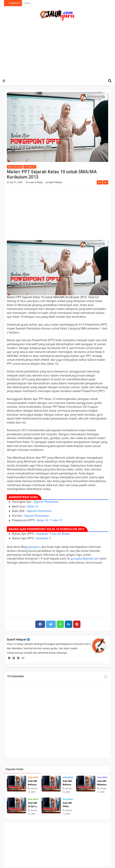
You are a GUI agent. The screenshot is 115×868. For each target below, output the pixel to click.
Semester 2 (43, 538)
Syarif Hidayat (17, 639)
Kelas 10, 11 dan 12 (49, 520)
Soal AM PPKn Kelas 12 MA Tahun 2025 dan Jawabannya (68, 805)
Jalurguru (34, 547)
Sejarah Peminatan (46, 502)
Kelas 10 (33, 506)
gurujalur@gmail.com (85, 558)
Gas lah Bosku (61, 534)
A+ (100, 182)
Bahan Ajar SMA (15, 167)
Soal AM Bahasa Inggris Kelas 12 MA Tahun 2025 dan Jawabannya (68, 783)
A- (106, 182)
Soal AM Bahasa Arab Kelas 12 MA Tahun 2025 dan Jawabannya (33, 783)
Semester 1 (43, 534)
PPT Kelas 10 (30, 167)
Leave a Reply (36, 182)
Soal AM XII (33, 778)
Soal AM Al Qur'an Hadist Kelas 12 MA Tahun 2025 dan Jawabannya (33, 805)
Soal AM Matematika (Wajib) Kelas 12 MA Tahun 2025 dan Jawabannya (102, 783)
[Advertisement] (61, 48)
